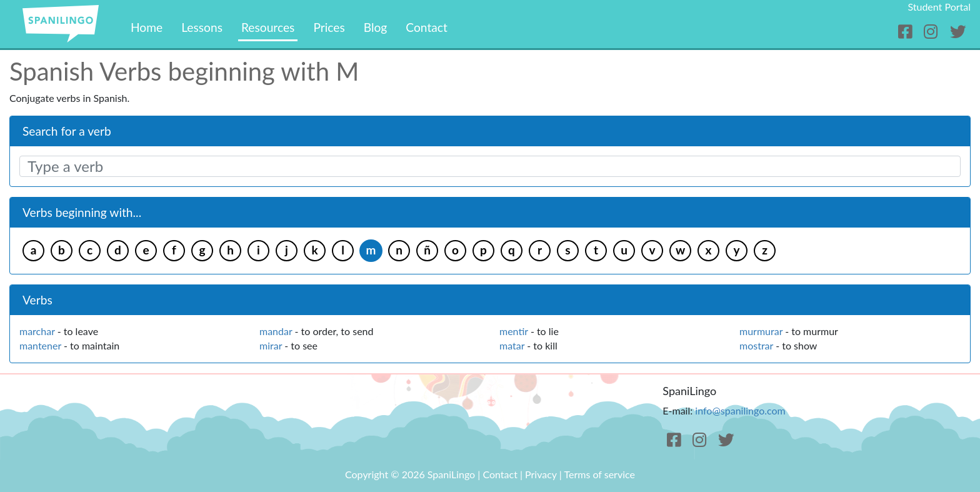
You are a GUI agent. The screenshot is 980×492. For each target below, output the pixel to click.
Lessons (202, 27)
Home (147, 27)
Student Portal (939, 7)
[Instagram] (933, 32)
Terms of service (599, 474)
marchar (37, 331)
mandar (276, 331)
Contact (427, 27)
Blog (376, 27)
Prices (329, 27)
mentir (514, 331)
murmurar (761, 331)
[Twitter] (958, 32)
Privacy (541, 474)
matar (512, 345)
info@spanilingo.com (740, 410)
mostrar (756, 345)
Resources (268, 27)
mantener (40, 345)
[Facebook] (907, 32)
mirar (271, 345)
